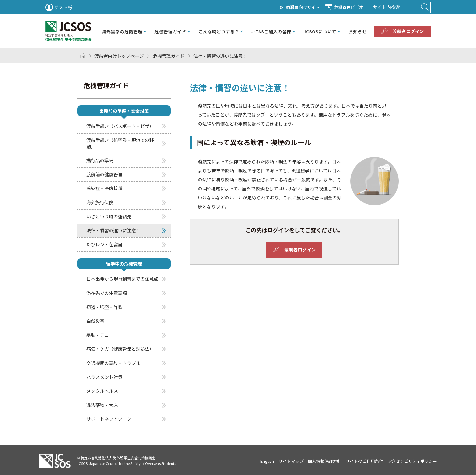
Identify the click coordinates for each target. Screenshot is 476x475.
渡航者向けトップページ (119, 56)
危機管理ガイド (169, 56)
